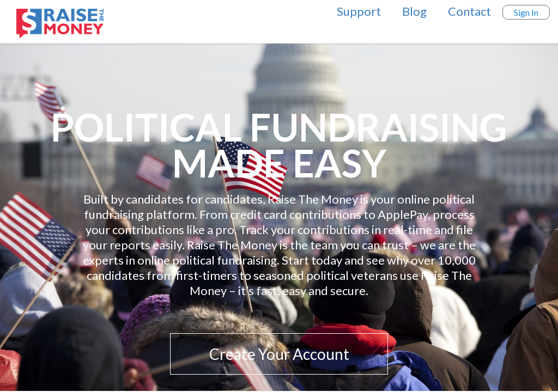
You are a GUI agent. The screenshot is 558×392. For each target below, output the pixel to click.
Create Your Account (279, 354)
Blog (414, 11)
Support (359, 11)
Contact (469, 11)
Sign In (526, 12)
